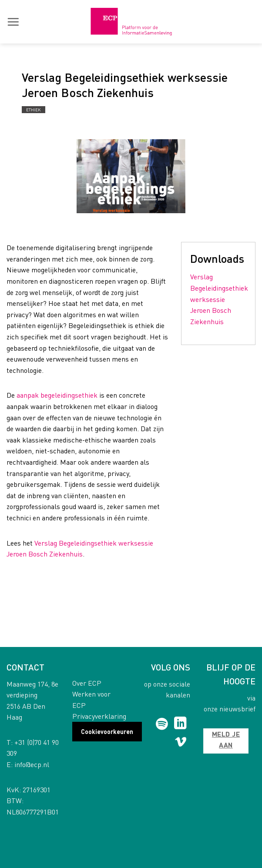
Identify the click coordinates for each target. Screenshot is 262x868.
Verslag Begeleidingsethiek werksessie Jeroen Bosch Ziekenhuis (219, 299)
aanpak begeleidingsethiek (57, 395)
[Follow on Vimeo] (181, 744)
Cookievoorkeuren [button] (107, 731)
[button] (13, 22)
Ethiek (34, 110)
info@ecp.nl (32, 764)
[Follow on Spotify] (162, 724)
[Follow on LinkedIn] (180, 724)
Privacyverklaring (99, 716)
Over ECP (87, 683)
